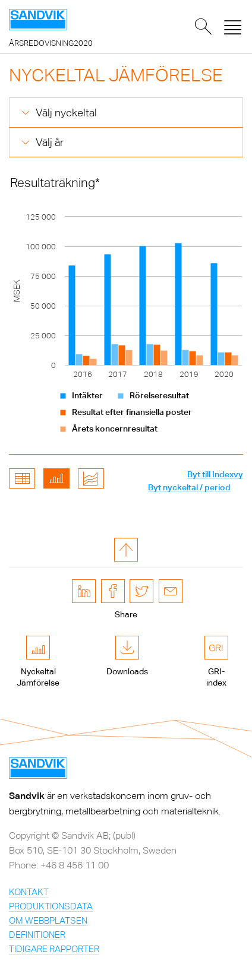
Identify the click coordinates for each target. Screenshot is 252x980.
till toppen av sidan (126, 550)
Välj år (50, 142)
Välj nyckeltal (66, 112)
